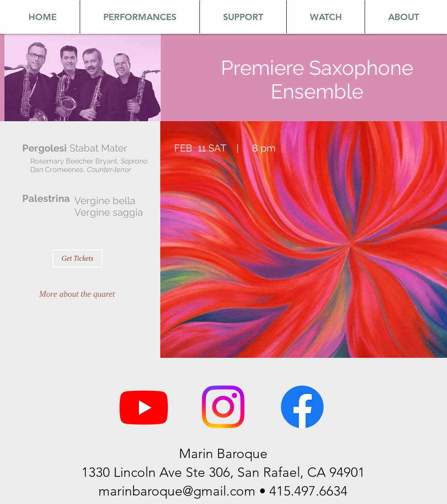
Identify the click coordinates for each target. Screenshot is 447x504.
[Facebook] (302, 407)
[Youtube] (144, 407)
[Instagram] (223, 407)
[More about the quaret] (77, 294)
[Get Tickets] (77, 258)
